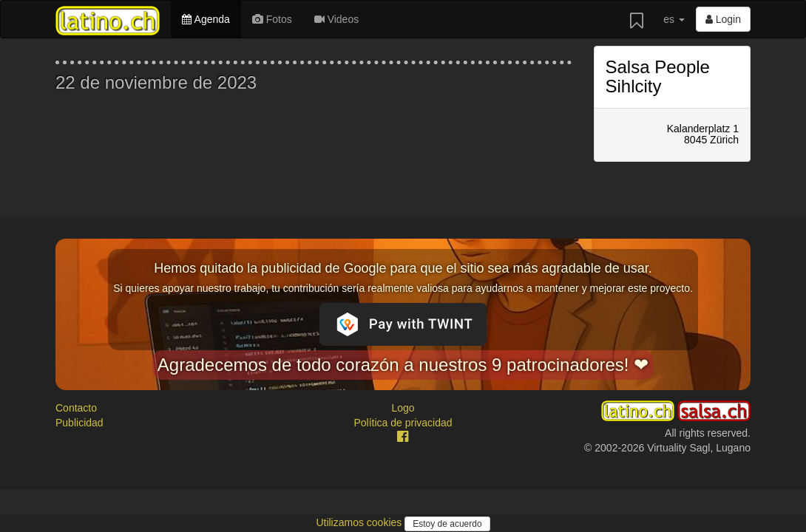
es (674, 19)
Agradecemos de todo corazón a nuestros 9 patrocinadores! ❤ (403, 365)
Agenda (206, 19)
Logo (403, 408)
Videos (336, 19)
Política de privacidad (403, 423)
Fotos (272, 19)
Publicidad (79, 423)
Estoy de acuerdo (447, 524)
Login (723, 19)
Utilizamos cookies (360, 522)
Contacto (76, 408)
